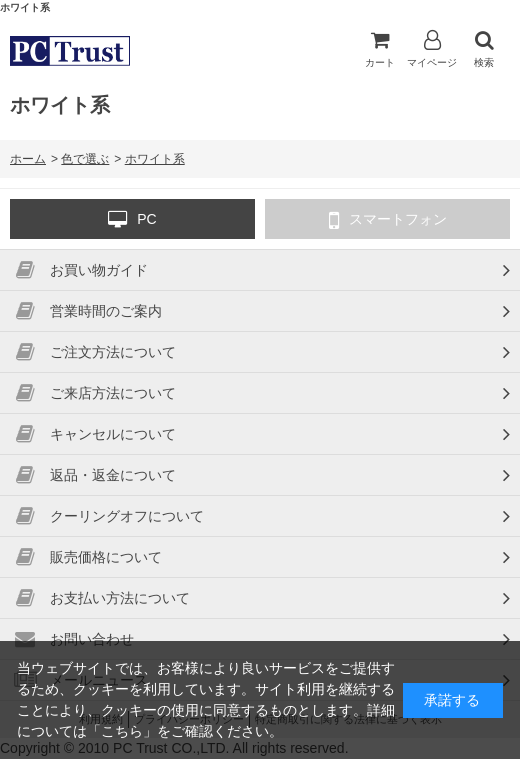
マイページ (432, 49)
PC (132, 220)
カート (380, 49)
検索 (484, 49)
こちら (122, 731)
